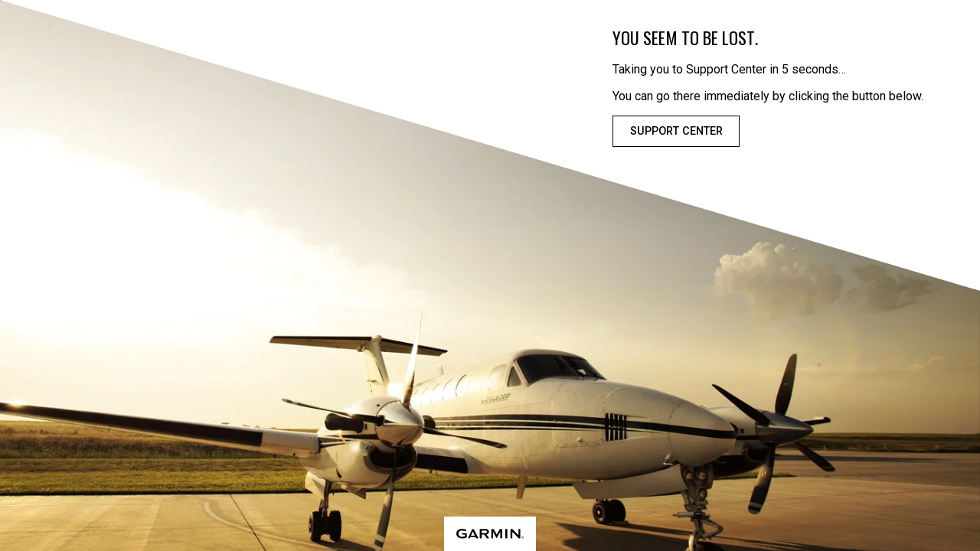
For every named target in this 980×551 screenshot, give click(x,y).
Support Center (676, 131)
